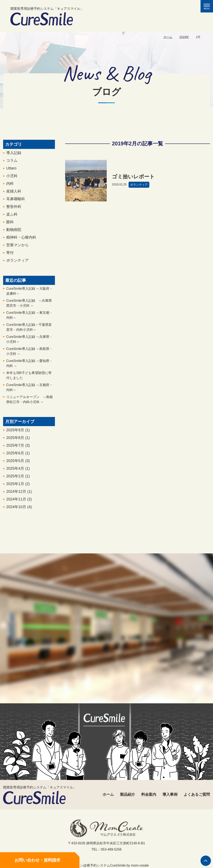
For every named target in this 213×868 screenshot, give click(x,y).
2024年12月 (19, 493)
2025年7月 (18, 447)
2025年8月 (18, 439)
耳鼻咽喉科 (16, 200)
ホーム (168, 37)
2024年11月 (19, 500)
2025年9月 (18, 431)
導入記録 (14, 154)
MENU (208, 7)
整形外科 (14, 208)
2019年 (184, 37)
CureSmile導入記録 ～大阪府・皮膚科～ (29, 292)
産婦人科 (14, 192)
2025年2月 (18, 477)
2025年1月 (18, 485)
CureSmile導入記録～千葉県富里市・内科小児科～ (29, 328)
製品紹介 (128, 794)
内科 (10, 185)
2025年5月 (18, 462)
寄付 (10, 254)
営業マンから (17, 246)
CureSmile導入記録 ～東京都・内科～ (29, 316)
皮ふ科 (12, 216)
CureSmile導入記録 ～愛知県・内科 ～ (29, 365)
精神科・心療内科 (21, 239)
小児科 (12, 177)
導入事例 (170, 794)
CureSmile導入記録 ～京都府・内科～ (29, 389)
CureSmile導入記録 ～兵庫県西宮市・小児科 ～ (29, 304)
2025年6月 (18, 454)
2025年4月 (18, 470)
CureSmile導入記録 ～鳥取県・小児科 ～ (29, 352)
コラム (12, 162)
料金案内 (149, 794)
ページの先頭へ (206, 861)
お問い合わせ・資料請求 (37, 860)
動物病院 (14, 231)
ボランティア (17, 262)
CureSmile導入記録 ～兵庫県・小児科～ (29, 340)
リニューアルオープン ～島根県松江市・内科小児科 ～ (30, 401)
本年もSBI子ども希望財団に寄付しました (29, 377)
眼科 (10, 223)
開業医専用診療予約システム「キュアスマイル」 (47, 16)
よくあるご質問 (197, 794)
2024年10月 (19, 508)
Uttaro (11, 169)
